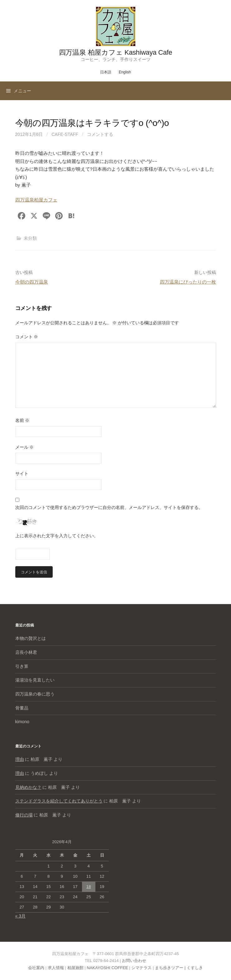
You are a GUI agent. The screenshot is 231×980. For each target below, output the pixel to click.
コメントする (100, 134)
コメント (27, 337)
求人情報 (56, 968)
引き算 (22, 666)
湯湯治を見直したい (35, 680)
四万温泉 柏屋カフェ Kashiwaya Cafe (116, 52)
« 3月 (21, 916)
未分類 (30, 238)
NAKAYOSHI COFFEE (107, 968)
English (125, 72)
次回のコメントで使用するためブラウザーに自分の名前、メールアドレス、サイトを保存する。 (109, 507)
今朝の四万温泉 (32, 282)
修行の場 (24, 815)
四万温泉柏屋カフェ (36, 200)
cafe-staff (65, 134)
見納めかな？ (28, 787)
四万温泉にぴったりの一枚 (188, 282)
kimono (22, 722)
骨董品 (22, 708)
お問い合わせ (134, 961)
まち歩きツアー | (171, 968)
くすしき (195, 968)
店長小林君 (26, 652)
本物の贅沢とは (31, 638)
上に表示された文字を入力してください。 (57, 536)
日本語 (106, 72)
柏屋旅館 (75, 968)
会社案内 (36, 968)
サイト (22, 474)
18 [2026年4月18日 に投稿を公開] (89, 887)
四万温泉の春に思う (35, 694)
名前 (22, 420)
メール (25, 447)
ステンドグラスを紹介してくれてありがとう (59, 801)
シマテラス (141, 968)
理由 (20, 759)
